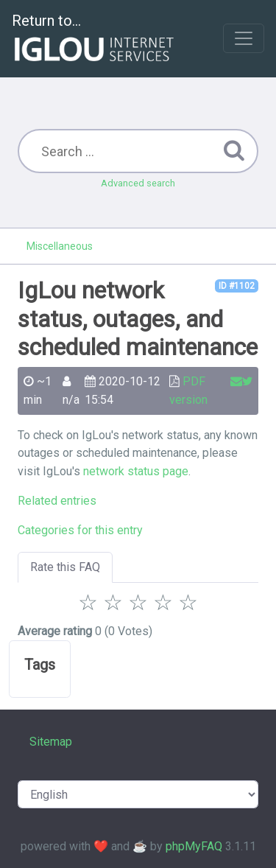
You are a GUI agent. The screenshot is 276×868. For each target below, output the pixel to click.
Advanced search (138, 183)
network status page (136, 471)
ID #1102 (237, 286)
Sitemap (51, 742)
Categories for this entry (80, 530)
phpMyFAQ (194, 846)
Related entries (57, 501)
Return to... (95, 39)
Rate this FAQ (65, 567)
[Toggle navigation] (244, 38)
